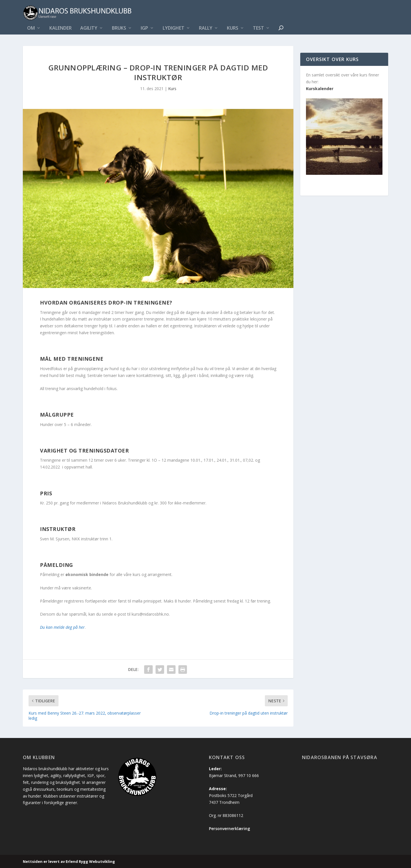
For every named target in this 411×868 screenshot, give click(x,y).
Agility (89, 28)
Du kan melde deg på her (62, 627)
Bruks (119, 28)
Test (258, 28)
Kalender (61, 28)
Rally (206, 28)
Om (31, 28)
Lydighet (174, 28)
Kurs (233, 28)
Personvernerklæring (229, 829)
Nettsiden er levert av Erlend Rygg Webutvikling (69, 861)
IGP (144, 28)
